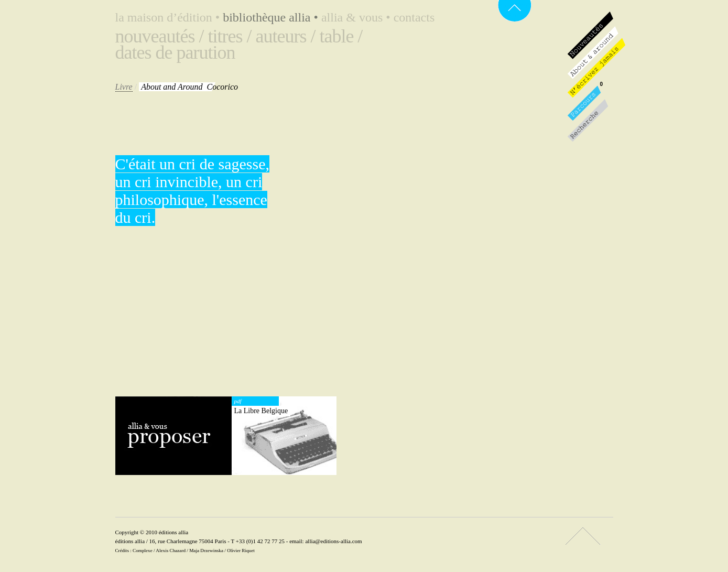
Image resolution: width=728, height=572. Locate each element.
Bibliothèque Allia (272, 17)
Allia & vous (357, 17)
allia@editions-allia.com (333, 541)
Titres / (229, 36)
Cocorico (189, 87)
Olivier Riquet (241, 551)
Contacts (414, 17)
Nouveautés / (160, 36)
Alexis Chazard (171, 551)
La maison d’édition (169, 17)
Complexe (143, 551)
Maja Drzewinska (206, 551)
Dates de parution (175, 52)
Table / (341, 36)
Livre (124, 87)
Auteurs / (285, 36)
